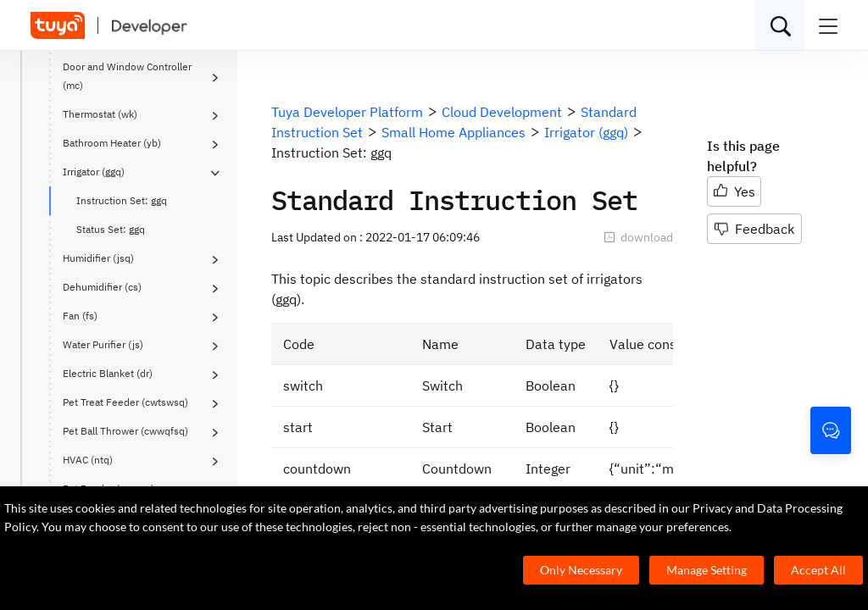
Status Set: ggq (111, 229)
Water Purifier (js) (103, 344)
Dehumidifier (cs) (102, 287)
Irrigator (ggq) (94, 172)
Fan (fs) (80, 316)
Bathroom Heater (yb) (112, 143)
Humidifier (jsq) (98, 258)
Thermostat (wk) (100, 114)
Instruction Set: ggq (122, 200)
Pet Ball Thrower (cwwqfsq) (125, 431)
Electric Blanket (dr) (108, 373)
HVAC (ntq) (88, 460)
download (638, 237)
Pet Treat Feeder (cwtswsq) (125, 402)
